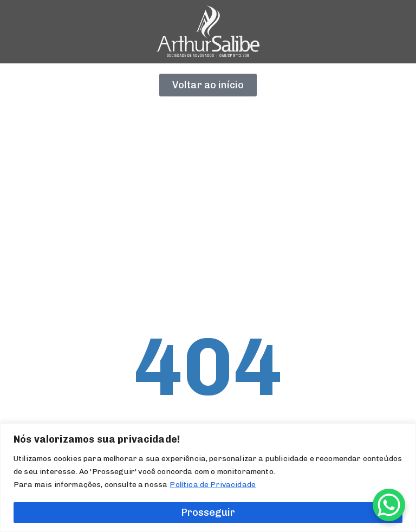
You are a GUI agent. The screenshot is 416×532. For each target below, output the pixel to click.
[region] (208, 478)
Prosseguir (208, 512)
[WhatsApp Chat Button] (389, 505)
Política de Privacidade (213, 485)
